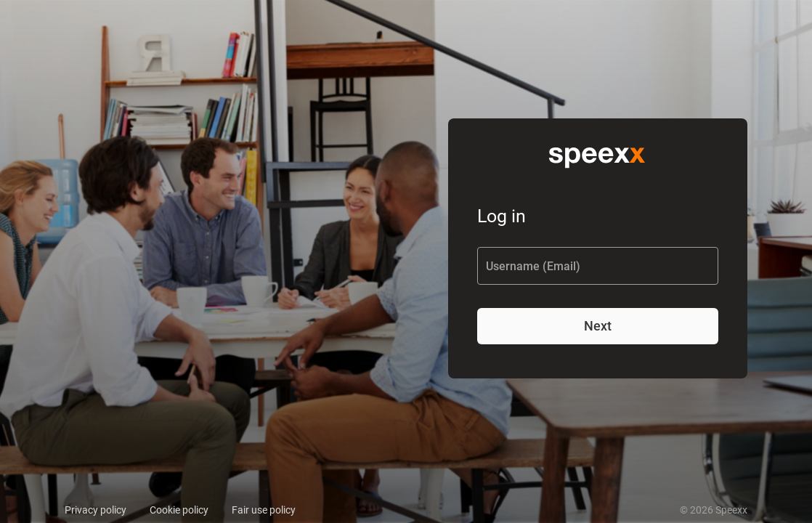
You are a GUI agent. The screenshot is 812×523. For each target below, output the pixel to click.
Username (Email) (533, 266)
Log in (502, 216)
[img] (598, 156)
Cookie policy (179, 510)
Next (598, 326)
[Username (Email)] (598, 266)
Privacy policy (96, 510)
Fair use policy (264, 510)
